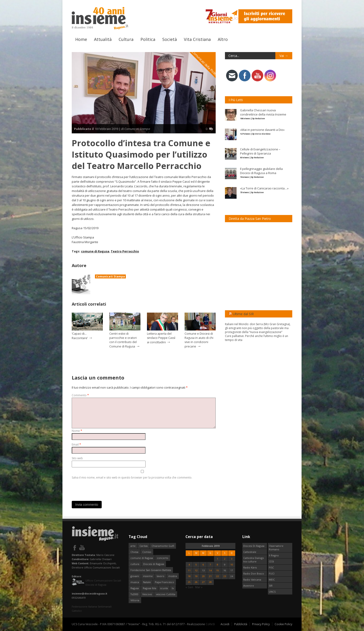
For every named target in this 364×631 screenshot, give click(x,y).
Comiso (147, 552)
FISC (271, 567)
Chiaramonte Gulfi (163, 546)
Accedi (225, 624)
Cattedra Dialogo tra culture (254, 560)
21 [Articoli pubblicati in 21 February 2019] (210, 576)
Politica (148, 39)
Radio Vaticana (252, 580)
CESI (271, 561)
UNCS (272, 592)
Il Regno (274, 555)
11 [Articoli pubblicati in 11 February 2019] (189, 570)
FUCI (272, 573)
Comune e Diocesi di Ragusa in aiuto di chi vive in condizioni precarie (199, 340)
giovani (135, 576)
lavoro (161, 576)
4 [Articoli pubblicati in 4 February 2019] (189, 565)
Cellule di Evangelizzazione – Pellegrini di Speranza (260, 151)
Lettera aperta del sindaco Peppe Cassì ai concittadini (161, 338)
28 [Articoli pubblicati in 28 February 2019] (210, 582)
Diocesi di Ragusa (154, 564)
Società (170, 39)
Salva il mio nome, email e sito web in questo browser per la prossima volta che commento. (132, 477)
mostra (173, 576)
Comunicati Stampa (110, 276)
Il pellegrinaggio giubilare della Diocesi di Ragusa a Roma (261, 171)
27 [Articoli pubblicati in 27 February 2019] (203, 582)
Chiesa (134, 552)
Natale (147, 582)
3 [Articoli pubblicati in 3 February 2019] (232, 559)
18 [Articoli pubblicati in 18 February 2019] (189, 576)
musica (135, 582)
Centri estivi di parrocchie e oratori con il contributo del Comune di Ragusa (123, 340)
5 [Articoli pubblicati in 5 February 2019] (196, 565)
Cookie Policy (283, 624)
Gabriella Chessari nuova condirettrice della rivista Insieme (263, 112)
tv (173, 588)
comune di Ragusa (95, 251)
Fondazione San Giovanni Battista (151, 570)
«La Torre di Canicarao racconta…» (264, 188)
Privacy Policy (261, 624)
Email (76, 444)
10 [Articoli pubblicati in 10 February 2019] (232, 565)
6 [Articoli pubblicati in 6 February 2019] (203, 565)
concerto (163, 558)
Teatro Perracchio (125, 251)
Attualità (103, 39)
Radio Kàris (250, 567)
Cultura (126, 39)
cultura (135, 564)
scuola (164, 588)
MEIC (272, 580)
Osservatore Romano (276, 548)
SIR (271, 586)
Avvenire (249, 586)
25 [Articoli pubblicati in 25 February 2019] (189, 582)
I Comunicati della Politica (205, 63)
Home (81, 39)
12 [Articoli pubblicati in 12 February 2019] (196, 570)
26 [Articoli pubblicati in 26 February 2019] (196, 582)
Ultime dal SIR (243, 314)
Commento (80, 395)
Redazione (260, 118)
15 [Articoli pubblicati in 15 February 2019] (218, 570)
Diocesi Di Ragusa (254, 546)
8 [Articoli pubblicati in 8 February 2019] (218, 565)
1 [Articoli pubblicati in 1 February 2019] (218, 559)
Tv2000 (134, 594)
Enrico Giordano (263, 134)
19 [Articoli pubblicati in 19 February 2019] (196, 576)
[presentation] (107, 489)
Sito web (77, 458)
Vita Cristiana (197, 39)
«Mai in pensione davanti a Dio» (262, 130)
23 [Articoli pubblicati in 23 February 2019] (225, 576)
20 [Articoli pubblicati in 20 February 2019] (203, 576)
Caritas (144, 546)
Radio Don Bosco (254, 573)
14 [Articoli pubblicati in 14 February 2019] (210, 570)
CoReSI (210, 624)
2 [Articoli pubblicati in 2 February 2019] (225, 559)
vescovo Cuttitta (166, 594)
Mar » (199, 587)
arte (133, 546)
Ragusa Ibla (149, 588)
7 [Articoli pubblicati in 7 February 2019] (210, 565)
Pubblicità (241, 624)
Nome (77, 431)
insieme (148, 576)
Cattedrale (250, 552)
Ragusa (135, 588)
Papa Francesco (164, 582)
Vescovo (147, 594)
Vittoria (135, 600)
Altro (223, 39)
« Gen (189, 587)
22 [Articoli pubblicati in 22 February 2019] (218, 576)
